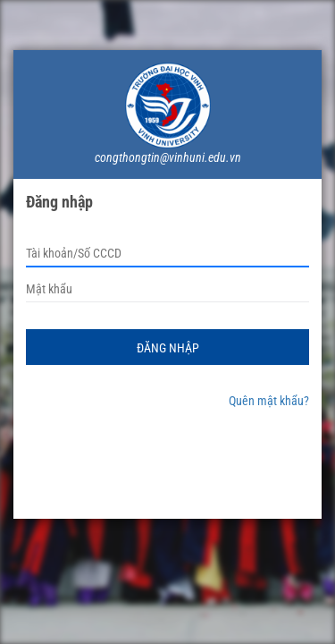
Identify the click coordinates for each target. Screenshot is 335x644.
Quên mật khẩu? (269, 401)
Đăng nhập (168, 348)
